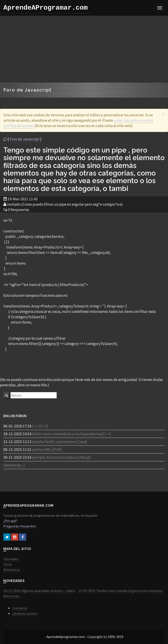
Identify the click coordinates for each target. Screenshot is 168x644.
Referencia (11, 570)
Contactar (20, 608)
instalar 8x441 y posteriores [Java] (60, 442)
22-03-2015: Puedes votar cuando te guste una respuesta (120, 591)
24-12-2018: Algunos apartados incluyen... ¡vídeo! (39, 591)
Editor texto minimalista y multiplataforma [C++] (72, 434)
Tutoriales (11, 559)
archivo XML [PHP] (47, 450)
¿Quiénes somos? (25, 614)
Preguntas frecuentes (20, 526)
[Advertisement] (84, 49)
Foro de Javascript (25, 139)
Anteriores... (12, 596)
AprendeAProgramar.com (46, 8)
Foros (8, 564)
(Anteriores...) (14, 465)
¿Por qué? (10, 521)
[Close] (163, 114)
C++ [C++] (40, 426)
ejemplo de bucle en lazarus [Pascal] (61, 457)
